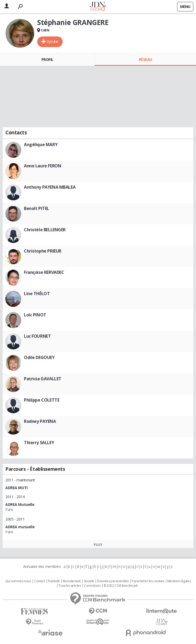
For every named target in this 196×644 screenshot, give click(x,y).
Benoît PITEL (37, 208)
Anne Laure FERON (42, 166)
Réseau (146, 59)
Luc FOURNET (37, 336)
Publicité (54, 581)
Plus (98, 544)
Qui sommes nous (18, 581)
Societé (89, 581)
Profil (47, 59)
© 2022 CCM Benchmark (121, 586)
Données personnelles (113, 581)
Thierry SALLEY (39, 443)
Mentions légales (179, 581)
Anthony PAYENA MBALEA (50, 187)
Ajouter (53, 41)
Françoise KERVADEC (44, 272)
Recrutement (72, 581)
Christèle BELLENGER (45, 230)
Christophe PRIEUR (43, 251)
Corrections (92, 586)
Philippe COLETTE (42, 400)
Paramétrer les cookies (148, 581)
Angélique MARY (41, 145)
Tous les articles (70, 586)
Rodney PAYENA (40, 421)
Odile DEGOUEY (39, 357)
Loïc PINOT (35, 315)
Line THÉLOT (37, 294)
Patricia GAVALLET (43, 379)
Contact (39, 581)
